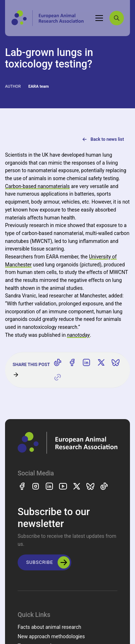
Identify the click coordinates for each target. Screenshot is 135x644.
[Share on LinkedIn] (86, 363)
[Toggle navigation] (99, 18)
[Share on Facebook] (72, 363)
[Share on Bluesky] (116, 363)
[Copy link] (58, 377)
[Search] (117, 18)
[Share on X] (101, 363)
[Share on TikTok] (58, 363)
